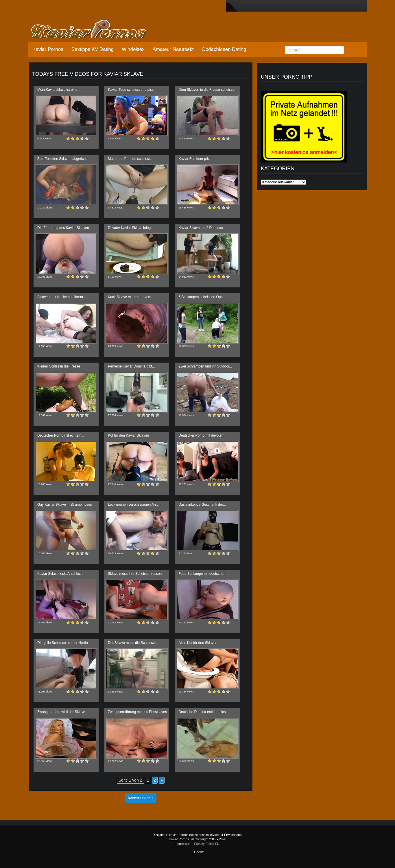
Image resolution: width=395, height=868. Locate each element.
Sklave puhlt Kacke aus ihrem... (62, 297)
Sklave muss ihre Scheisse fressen (135, 574)
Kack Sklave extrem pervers (129, 297)
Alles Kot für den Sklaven (198, 643)
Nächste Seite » (141, 798)
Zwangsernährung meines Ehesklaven (137, 712)
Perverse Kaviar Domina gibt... (131, 366)
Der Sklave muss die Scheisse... (133, 643)
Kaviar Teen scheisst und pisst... (133, 90)
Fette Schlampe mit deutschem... (204, 574)
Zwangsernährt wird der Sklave (61, 712)
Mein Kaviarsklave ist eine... (59, 90)
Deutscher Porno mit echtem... (61, 435)
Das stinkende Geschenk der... (202, 505)
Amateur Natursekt (173, 49)
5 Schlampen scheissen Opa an (203, 297)
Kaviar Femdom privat (195, 159)
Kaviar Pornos (48, 49)
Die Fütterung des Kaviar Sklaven (63, 228)
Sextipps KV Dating (93, 49)
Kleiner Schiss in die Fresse (59, 366)
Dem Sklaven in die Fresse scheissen (207, 90)
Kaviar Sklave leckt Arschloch (60, 574)
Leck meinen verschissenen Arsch (134, 505)
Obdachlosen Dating (224, 49)
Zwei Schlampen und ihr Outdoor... (205, 366)
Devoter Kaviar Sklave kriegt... (131, 228)
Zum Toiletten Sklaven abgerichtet (63, 159)
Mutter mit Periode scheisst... (130, 159)
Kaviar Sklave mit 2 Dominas (201, 228)
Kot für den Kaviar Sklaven (128, 435)
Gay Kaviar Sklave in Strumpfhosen (65, 505)
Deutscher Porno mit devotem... (203, 435)
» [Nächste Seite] (162, 780)
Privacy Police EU (207, 844)
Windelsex (133, 49)
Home (199, 852)
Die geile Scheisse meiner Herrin (63, 643)
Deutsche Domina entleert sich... (203, 712)
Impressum (183, 844)
